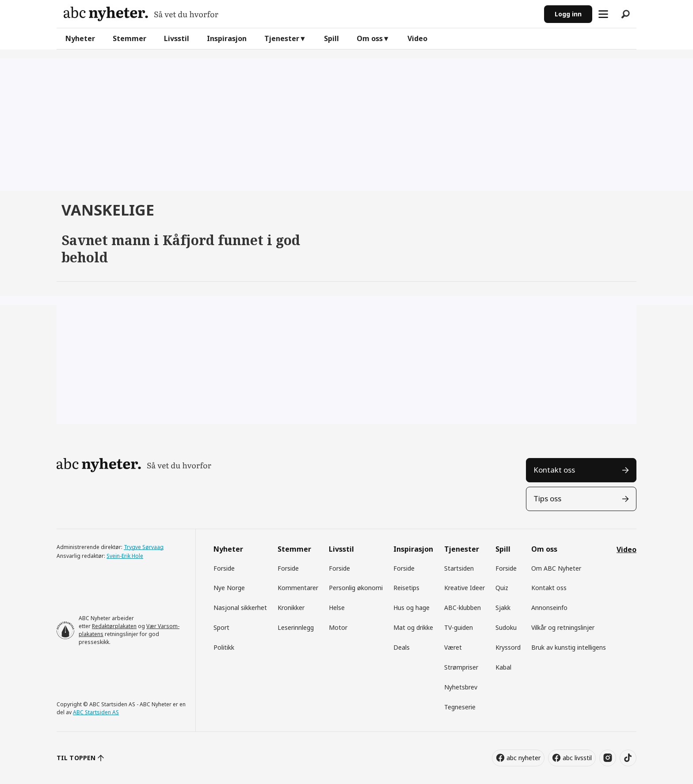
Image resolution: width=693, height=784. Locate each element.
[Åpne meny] (603, 14)
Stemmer (129, 38)
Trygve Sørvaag (144, 547)
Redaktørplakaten (114, 626)
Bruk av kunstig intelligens (569, 647)
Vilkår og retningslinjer (563, 627)
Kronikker (291, 608)
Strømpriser (461, 667)
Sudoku (506, 627)
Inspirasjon (227, 38)
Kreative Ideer (465, 588)
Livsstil (177, 38)
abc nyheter (524, 758)
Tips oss (547, 498)
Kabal (503, 667)
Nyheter (80, 38)
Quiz (502, 588)
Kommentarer (298, 588)
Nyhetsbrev (461, 687)
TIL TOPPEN (76, 758)
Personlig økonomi (356, 588)
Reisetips (406, 588)
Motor (338, 627)
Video (417, 38)
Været (453, 647)
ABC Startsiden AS (96, 712)
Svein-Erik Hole (125, 556)
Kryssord (508, 647)
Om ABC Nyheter (556, 568)
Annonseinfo (549, 608)
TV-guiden (459, 627)
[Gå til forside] (141, 14)
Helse (337, 608)
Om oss (370, 38)
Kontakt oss (554, 470)
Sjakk (503, 608)
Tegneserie (460, 707)
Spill (331, 38)
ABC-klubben (463, 608)
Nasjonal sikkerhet (240, 608)
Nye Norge (229, 588)
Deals (402, 647)
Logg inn (568, 14)
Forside (224, 568)
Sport (221, 627)
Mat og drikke (413, 627)
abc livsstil (577, 758)
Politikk (224, 647)
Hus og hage (411, 608)
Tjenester (282, 38)
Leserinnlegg (296, 627)
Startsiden (459, 568)
